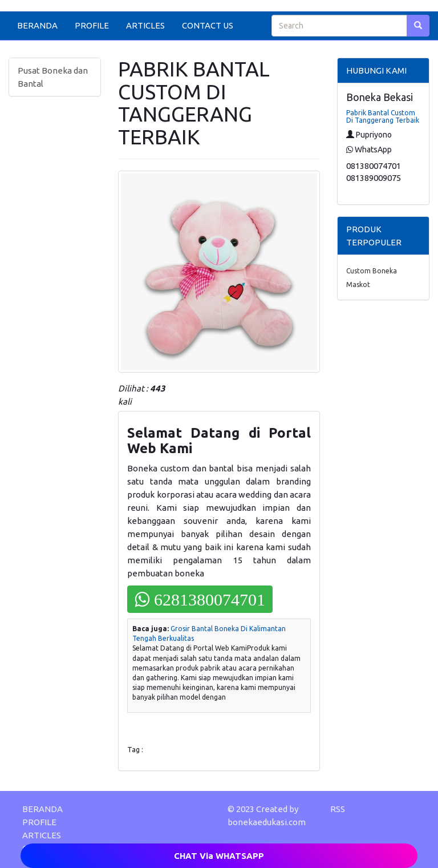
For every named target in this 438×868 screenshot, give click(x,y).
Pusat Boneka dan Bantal (53, 77)
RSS (338, 809)
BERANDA (37, 25)
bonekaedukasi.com (267, 822)
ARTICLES (145, 25)
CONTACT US (208, 25)
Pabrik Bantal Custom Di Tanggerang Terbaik (383, 116)
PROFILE (92, 25)
